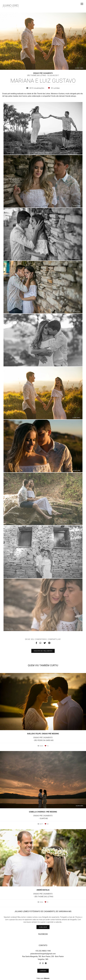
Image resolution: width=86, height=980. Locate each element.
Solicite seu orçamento (43, 651)
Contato (43, 971)
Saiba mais (43, 927)
